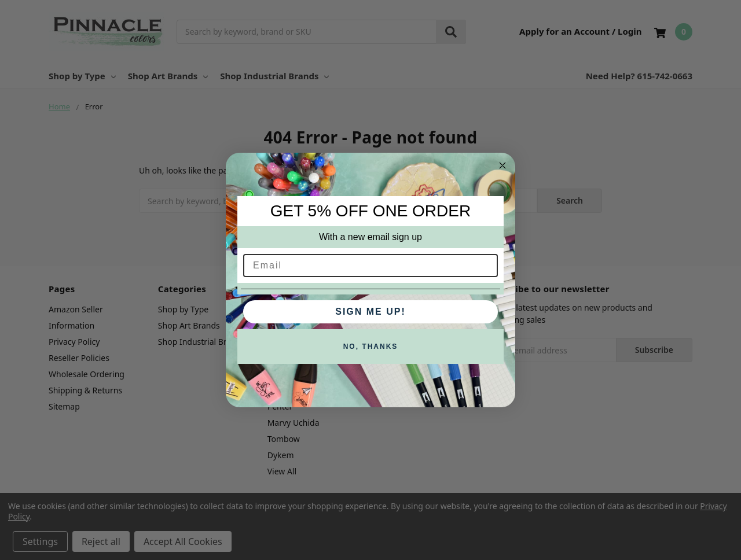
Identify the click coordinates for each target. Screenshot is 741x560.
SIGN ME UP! (370, 312)
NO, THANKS (371, 347)
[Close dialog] (502, 165)
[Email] (370, 266)
